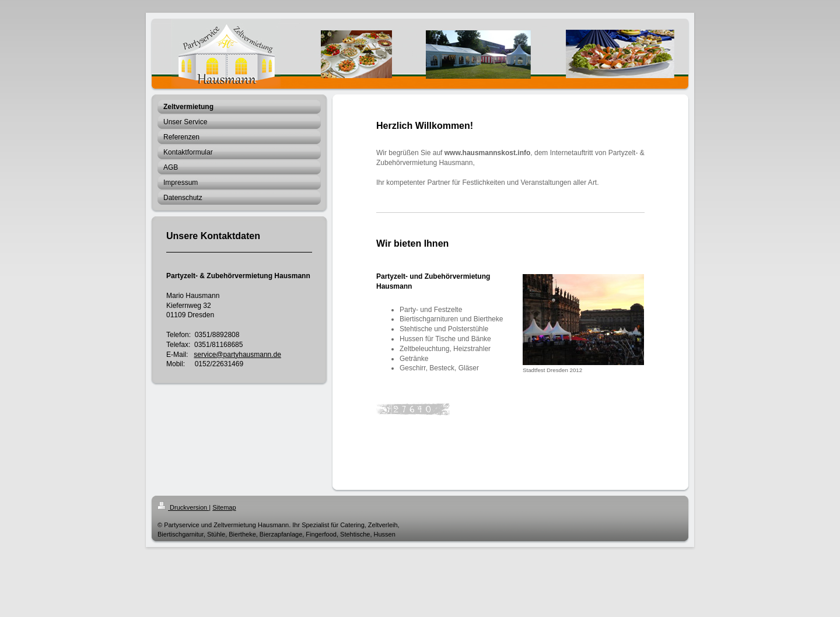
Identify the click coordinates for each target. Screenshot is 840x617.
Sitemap (224, 507)
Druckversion (183, 507)
